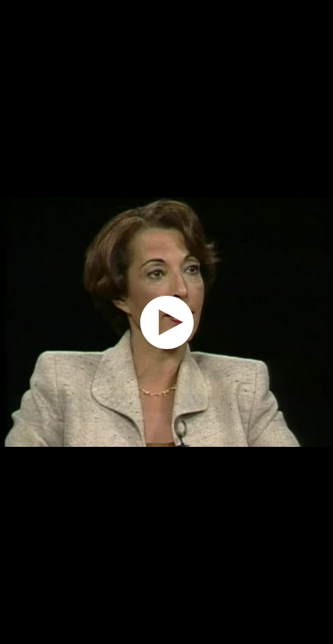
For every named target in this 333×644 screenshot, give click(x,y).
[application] (166, 322)
